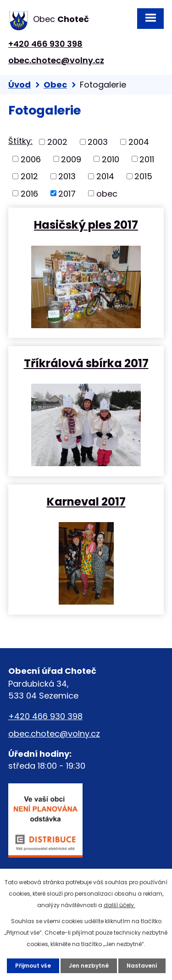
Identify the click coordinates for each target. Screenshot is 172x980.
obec (107, 193)
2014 (105, 176)
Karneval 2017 (86, 501)
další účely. (119, 905)
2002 (57, 142)
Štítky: (20, 141)
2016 (29, 193)
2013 (67, 176)
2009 (71, 159)
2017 (67, 193)
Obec (55, 85)
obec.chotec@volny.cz (56, 60)
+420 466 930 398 (45, 44)
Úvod (19, 85)
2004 (139, 142)
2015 (143, 176)
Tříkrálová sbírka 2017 (86, 363)
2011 (147, 159)
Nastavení (142, 966)
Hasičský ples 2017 (86, 224)
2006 (31, 159)
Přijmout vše (33, 966)
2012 (29, 176)
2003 (98, 142)
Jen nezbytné (89, 966)
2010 (111, 159)
